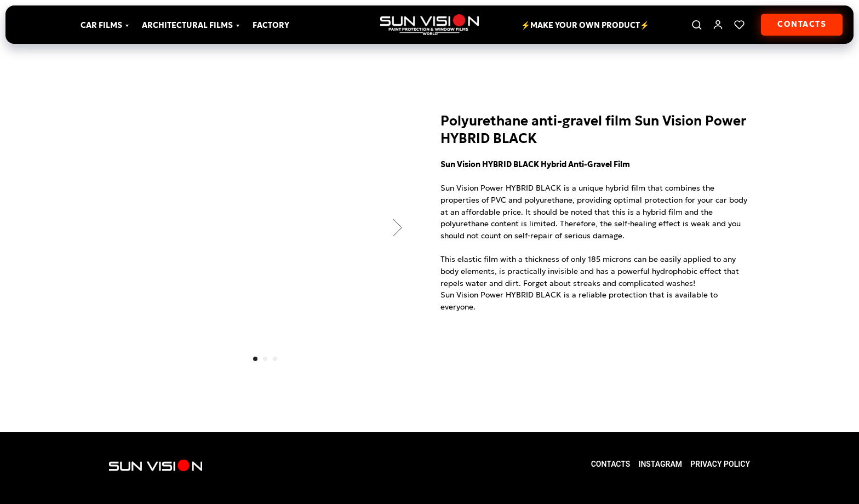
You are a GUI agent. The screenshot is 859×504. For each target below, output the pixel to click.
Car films (101, 25)
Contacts (611, 464)
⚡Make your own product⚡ (585, 25)
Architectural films (187, 25)
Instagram (660, 464)
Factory (271, 25)
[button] (697, 24)
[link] (718, 24)
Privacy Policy (720, 464)
